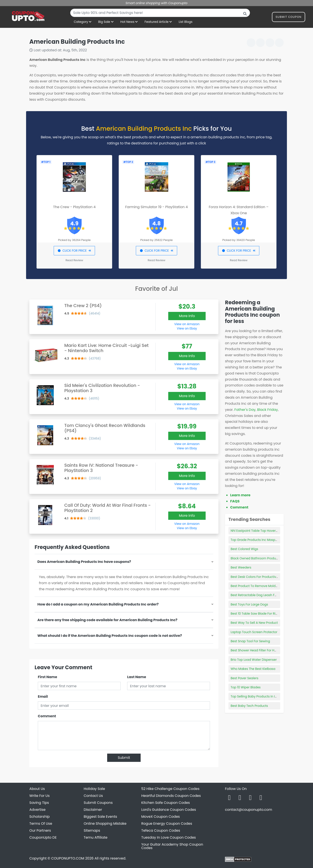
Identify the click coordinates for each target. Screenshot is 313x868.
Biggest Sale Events (100, 817)
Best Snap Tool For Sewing (250, 641)
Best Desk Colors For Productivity (255, 577)
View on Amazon (187, 324)
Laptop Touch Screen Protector (254, 632)
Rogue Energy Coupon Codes (167, 824)
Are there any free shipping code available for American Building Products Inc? (107, 620)
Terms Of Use (41, 824)
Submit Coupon (289, 18)
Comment (47, 716)
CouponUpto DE (43, 837)
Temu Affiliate (96, 837)
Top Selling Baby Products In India (256, 696)
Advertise (37, 810)
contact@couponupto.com (249, 810)
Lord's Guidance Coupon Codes (169, 810)
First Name (47, 677)
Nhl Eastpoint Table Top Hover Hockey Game (264, 531)
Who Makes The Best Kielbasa (253, 669)
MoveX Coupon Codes (161, 817)
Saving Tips (39, 803)
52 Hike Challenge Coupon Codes (170, 789)
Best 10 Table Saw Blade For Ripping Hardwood (266, 614)
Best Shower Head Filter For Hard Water (260, 650)
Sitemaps (92, 830)
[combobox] (160, 13)
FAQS (235, 501)
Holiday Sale (94, 789)
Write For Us (39, 796)
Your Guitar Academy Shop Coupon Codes (172, 846)
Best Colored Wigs (244, 549)
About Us (37, 789)
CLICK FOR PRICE (74, 251)
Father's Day (245, 410)
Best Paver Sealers (244, 678)
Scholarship (40, 817)
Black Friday (267, 410)
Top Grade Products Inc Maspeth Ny (258, 540)
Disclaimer (93, 810)
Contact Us (93, 796)
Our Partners (40, 830)
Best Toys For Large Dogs (249, 604)
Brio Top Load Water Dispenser (254, 660)
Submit (124, 758)
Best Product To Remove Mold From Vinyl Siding (266, 586)
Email (43, 697)
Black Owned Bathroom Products (256, 558)
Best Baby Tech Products (249, 706)
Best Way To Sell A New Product (254, 623)
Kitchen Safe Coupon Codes (166, 803)
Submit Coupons (98, 803)
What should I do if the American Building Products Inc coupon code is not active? (110, 636)
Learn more (240, 495)
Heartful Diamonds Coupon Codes (171, 796)
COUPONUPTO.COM (68, 858)
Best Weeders (241, 567)
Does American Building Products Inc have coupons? (84, 562)
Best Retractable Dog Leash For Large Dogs (263, 595)
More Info (187, 316)
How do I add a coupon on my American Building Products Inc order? (98, 604)
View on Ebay (187, 328)
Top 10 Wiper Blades (246, 687)
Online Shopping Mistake (105, 824)
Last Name (137, 677)
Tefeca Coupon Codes (161, 830)
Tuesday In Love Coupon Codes (169, 837)
